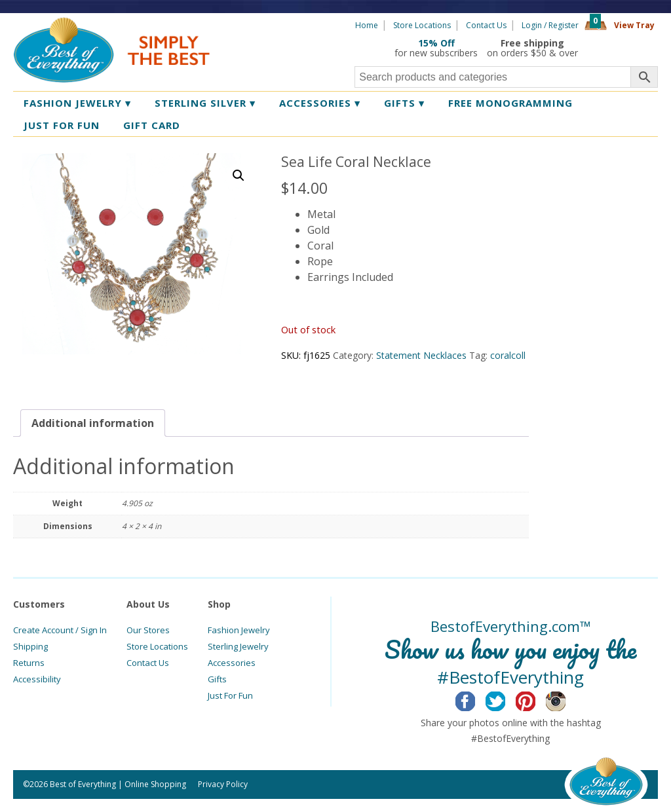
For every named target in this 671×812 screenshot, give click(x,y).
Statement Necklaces (421, 355)
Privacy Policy (223, 784)
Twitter (506, 699)
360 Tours (623, 48)
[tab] (93, 423)
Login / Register (550, 25)
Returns (29, 663)
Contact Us (486, 25)
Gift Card (152, 125)
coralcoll (508, 355)
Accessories (320, 103)
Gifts (404, 103)
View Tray (634, 25)
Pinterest (536, 699)
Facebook (475, 699)
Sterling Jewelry (238, 646)
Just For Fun (230, 695)
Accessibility (37, 679)
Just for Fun (62, 125)
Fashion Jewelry (77, 103)
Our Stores (148, 630)
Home (367, 25)
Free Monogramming (510, 103)
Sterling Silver (205, 103)
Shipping (30, 646)
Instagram (566, 699)
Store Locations (422, 25)
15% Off (436, 43)
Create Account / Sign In (60, 630)
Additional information (93, 423)
